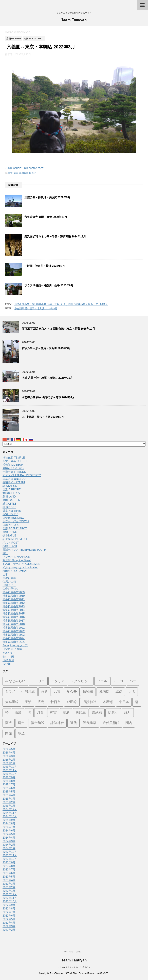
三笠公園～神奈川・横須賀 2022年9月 (47, 197)
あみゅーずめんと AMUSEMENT (22, 564)
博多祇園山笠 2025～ (15, 642)
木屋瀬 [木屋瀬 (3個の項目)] (108, 702)
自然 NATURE (11, 525)
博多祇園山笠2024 (14, 638)
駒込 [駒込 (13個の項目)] (21, 734)
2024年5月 (9, 834)
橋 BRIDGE (9, 507)
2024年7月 (9, 827)
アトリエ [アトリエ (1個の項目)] (38, 681)
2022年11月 (10, 898)
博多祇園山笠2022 (14, 631)
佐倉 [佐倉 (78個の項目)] (44, 692)
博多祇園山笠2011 (14, 599)
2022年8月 (9, 909)
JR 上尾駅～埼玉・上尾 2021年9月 (43, 417)
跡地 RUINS (10, 532)
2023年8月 (9, 866)
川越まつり (9, 585)
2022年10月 (10, 901)
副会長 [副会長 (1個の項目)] (72, 692)
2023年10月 (10, 859)
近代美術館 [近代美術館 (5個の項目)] (111, 723)
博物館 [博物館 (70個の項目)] (88, 692)
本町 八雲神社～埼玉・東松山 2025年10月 (47, 378)
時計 (5, 553)
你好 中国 (8, 657)
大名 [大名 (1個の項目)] (132, 692)
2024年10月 (10, 816)
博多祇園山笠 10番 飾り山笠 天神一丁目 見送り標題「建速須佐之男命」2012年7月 (61, 304)
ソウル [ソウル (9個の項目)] (102, 681)
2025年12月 (10, 767)
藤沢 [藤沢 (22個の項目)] (9, 723)
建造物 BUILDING (13, 518)
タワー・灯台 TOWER (16, 521)
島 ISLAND (9, 497)
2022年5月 (9, 919)
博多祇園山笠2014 (14, 610)
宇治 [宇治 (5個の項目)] (28, 702)
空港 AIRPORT (12, 489)
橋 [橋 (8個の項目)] (137, 702)
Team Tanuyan (74, 20)
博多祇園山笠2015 (14, 614)
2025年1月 (9, 806)
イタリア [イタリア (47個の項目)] (58, 681)
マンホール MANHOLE (16, 557)
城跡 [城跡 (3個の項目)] (119, 692)
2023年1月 (9, 891)
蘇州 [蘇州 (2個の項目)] (21, 723)
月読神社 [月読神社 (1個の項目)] (90, 702)
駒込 (16, 173)
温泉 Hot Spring (12, 511)
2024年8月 (9, 823)
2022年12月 (10, 894)
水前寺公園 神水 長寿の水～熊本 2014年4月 (48, 397)
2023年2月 (9, 887)
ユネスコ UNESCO (14, 479)
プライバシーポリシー (74, 952)
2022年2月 (9, 930)
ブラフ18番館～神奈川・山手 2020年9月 (49, 285)
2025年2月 (9, 802)
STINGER (104, 973)
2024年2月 (9, 845)
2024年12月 (10, 809)
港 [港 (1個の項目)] (29, 713)
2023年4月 (9, 880)
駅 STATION (10, 486)
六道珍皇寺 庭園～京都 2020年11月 (46, 217)
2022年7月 (9, 912)
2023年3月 (9, 884)
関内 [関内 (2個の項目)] (129, 723)
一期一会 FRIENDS (14, 472)
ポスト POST (11, 543)
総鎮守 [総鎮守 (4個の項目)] (113, 713)
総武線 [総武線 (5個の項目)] (97, 713)
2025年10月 (10, 774)
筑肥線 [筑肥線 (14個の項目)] (81, 713)
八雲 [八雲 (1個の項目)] (57, 692)
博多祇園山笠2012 (14, 603)
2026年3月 (9, 756)
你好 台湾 (8, 660)
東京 (10, 173)
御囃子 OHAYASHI (14, 482)
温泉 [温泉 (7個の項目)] (18, 713)
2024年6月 (9, 831)
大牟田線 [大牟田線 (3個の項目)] (12, 702)
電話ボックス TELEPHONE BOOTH (24, 550)
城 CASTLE (10, 504)
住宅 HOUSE (10, 514)
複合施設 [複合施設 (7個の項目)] (38, 723)
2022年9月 (9, 905)
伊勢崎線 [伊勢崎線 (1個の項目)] (28, 692)
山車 (5, 575)
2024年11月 (10, 813)
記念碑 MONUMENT (15, 539)
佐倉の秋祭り (11, 589)
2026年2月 (9, 760)
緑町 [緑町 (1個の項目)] (128, 713)
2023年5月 (9, 877)
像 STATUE (9, 536)
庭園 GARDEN (15, 168)
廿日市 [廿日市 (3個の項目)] (55, 702)
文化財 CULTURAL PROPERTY (22, 475)
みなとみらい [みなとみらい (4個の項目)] (15, 681)
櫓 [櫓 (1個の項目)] (7, 713)
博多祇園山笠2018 (14, 624)
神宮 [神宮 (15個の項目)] (53, 713)
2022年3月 (9, 926)
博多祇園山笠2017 (14, 621)
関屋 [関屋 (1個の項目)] (9, 734)
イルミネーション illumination (20, 567)
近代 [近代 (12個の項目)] (73, 723)
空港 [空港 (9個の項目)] (66, 713)
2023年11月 (10, 855)
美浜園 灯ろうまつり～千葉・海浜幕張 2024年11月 (55, 237)
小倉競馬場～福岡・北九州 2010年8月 (36, 308)
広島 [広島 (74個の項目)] (41, 702)
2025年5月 (9, 792)
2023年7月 (9, 870)
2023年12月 (10, 852)
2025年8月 (9, 781)
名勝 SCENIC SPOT (34, 168)
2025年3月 (9, 799)
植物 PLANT (10, 546)
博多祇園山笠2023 (14, 635)
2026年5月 (9, 749)
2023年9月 (9, 862)
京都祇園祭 (9, 578)
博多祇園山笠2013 (14, 606)
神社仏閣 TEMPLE (14, 458)
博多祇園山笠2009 (14, 592)
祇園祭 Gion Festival (15, 571)
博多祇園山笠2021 (14, 628)
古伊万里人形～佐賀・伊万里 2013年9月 (46, 348)
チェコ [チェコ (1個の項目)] (118, 681)
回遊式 (33, 173)
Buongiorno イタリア (15, 645)
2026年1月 (9, 763)
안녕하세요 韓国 (12, 649)
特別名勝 (24, 173)
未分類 (7, 664)
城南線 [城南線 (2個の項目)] (104, 692)
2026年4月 (9, 753)
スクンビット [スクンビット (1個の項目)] (81, 681)
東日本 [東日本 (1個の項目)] (124, 702)
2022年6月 (9, 916)
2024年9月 (9, 820)
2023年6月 (9, 873)
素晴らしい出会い (13, 468)
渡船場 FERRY (11, 493)
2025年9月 (9, 777)
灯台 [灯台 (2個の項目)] (40, 713)
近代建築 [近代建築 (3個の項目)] (90, 723)
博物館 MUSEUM (13, 465)
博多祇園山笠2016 (14, 617)
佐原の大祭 (9, 582)
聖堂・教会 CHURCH (15, 461)
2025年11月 (10, 770)
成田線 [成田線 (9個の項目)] (72, 702)
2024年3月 (9, 841)
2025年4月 (9, 795)
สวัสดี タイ (9, 653)
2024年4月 (9, 838)
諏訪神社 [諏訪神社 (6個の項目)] (57, 723)
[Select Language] (74, 444)
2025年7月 (9, 784)
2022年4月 (9, 923)
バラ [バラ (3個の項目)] (133, 681)
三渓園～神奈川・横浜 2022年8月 (45, 266)
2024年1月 (9, 848)
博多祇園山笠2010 (14, 596)
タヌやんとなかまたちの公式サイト (74, 967)
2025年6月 (9, 788)
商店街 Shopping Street (17, 560)
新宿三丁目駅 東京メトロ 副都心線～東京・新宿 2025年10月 (58, 329)
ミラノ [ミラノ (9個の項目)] (10, 692)
